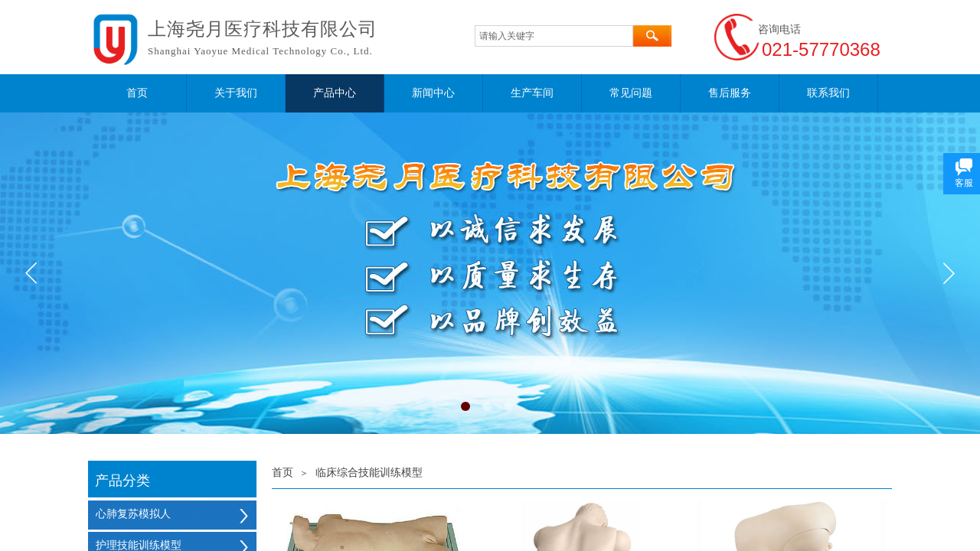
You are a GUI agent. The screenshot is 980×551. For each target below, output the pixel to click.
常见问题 (631, 93)
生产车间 (532, 93)
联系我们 (828, 93)
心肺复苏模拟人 (133, 514)
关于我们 (236, 93)
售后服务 (730, 93)
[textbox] (554, 36)
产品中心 (335, 93)
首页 (137, 93)
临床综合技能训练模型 (369, 473)
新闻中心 (433, 93)
